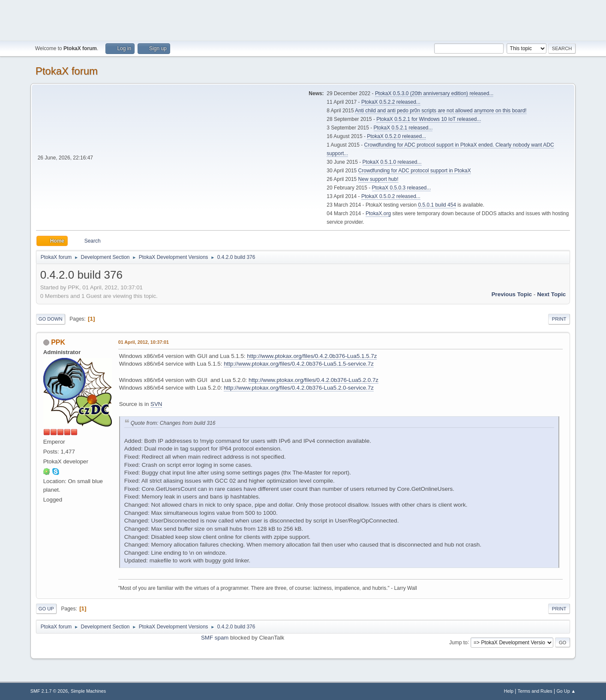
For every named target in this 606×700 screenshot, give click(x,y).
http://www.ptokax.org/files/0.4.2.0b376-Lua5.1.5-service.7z (299, 364)
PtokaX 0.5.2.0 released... (396, 136)
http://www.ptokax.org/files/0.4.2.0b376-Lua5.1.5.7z (312, 356)
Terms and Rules (535, 691)
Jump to (458, 642)
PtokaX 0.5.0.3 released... (402, 188)
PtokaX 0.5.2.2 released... (391, 102)
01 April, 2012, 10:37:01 (144, 342)
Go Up (46, 609)
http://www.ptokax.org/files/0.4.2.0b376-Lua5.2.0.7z (313, 380)
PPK (58, 342)
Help (509, 691)
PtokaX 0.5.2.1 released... (403, 128)
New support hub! (378, 179)
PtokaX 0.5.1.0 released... (392, 162)
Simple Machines (88, 691)
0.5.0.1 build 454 (437, 205)
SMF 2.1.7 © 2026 (49, 691)
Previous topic (512, 294)
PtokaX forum (67, 71)
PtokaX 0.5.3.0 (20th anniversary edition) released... (434, 93)
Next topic (551, 294)
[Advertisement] (303, 19)
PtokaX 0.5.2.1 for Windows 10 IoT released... (429, 119)
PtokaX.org (378, 213)
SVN (156, 404)
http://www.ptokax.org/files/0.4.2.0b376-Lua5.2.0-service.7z (299, 388)
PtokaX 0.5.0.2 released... (391, 196)
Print (559, 319)
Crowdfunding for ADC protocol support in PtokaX (415, 171)
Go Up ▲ (566, 691)
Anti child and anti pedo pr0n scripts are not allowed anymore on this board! (441, 111)
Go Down (51, 319)
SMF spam (215, 638)
